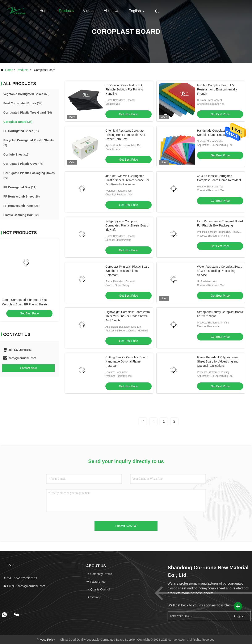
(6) (23, 164)
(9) (29, 143)
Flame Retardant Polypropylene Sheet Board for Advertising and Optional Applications (218, 361)
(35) (18, 122)
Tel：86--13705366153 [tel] (20, 578)
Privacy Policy (46, 640)
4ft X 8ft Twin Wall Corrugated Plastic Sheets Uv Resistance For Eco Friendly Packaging (127, 180)
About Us (112, 11)
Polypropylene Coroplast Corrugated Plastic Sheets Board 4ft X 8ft (127, 225)
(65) (26, 94)
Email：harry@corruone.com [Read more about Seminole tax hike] (24, 586)
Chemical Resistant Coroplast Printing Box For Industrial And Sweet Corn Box (125, 135)
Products (66, 11)
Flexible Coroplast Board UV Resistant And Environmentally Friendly (217, 89)
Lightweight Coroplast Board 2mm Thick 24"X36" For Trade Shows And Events (128, 316)
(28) (22, 196)
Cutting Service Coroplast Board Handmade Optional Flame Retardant (126, 361)
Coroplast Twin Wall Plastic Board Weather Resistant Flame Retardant (127, 271)
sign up (239, 616)
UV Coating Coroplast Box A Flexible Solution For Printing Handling (124, 89)
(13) (16, 154)
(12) (21, 215)
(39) (23, 103)
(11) (20, 187)
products (23, 70)
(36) (28, 113)
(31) (21, 131)
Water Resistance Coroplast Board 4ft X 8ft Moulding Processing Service (220, 271)
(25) (21, 206)
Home (45, 11)
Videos (89, 11)
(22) (29, 175)
